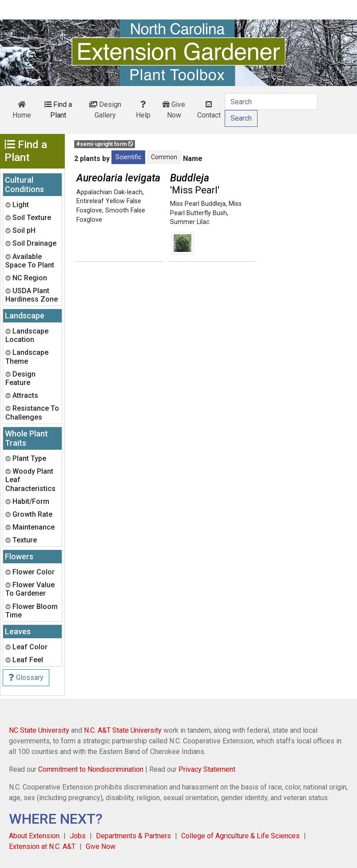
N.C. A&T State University (123, 730)
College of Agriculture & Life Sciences (240, 836)
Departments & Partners (133, 836)
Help (143, 110)
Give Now (174, 110)
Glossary (26, 678)
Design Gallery (105, 110)
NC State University (39, 730)
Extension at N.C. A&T (42, 846)
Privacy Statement (207, 769)
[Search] (271, 102)
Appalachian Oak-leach (109, 192)
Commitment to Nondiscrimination (91, 769)
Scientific (128, 157)
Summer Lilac (190, 222)
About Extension (34, 836)
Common (164, 157)
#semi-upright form (105, 144)
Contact (209, 110)
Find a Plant (58, 110)
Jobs (78, 836)
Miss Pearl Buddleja (198, 204)
